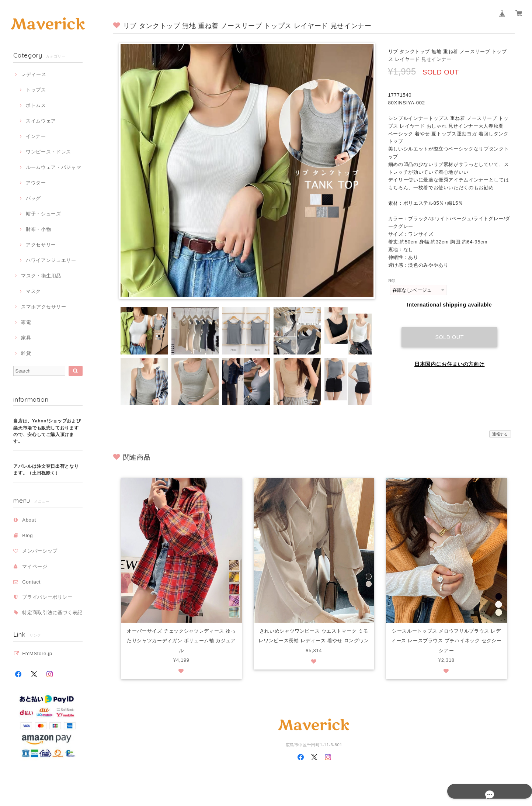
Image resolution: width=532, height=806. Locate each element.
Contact (31, 582)
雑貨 (26, 353)
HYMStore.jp (37, 653)
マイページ (35, 566)
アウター (36, 183)
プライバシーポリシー (47, 597)
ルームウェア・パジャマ (53, 167)
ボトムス (36, 105)
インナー (36, 136)
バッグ (33, 198)
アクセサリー (41, 245)
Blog (27, 535)
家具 (26, 338)
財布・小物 (38, 229)
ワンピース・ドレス (48, 152)
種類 (392, 281)
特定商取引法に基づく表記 (52, 613)
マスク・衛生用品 (41, 276)
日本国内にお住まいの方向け (450, 357)
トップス (36, 90)
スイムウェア (41, 121)
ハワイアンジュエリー (51, 260)
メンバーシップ (40, 551)
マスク (33, 291)
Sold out (449, 330)
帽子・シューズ (44, 214)
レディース (34, 74)
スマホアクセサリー (44, 307)
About (29, 520)
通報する (500, 434)
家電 (26, 322)
